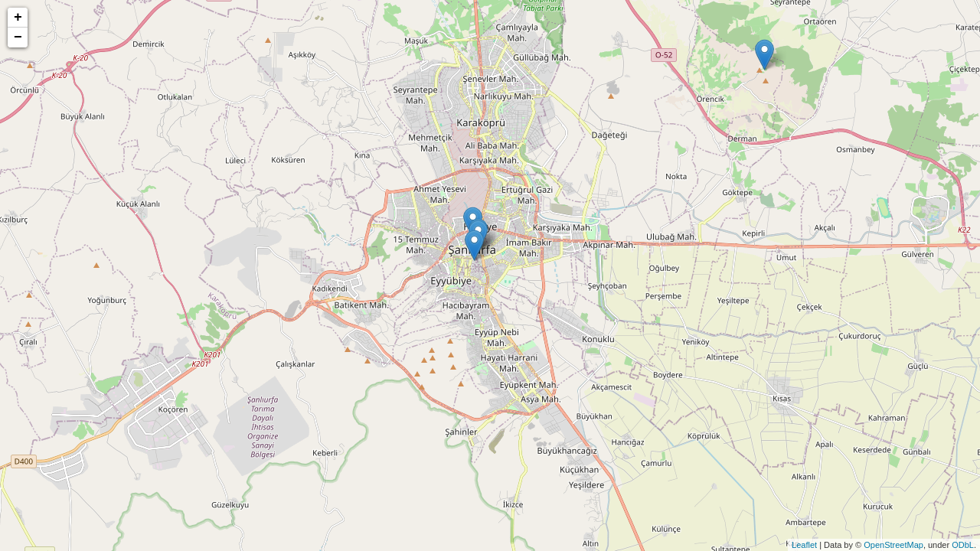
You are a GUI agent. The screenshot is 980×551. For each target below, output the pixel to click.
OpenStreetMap (893, 545)
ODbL (963, 545)
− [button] (18, 37)
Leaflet (804, 545)
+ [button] (18, 18)
